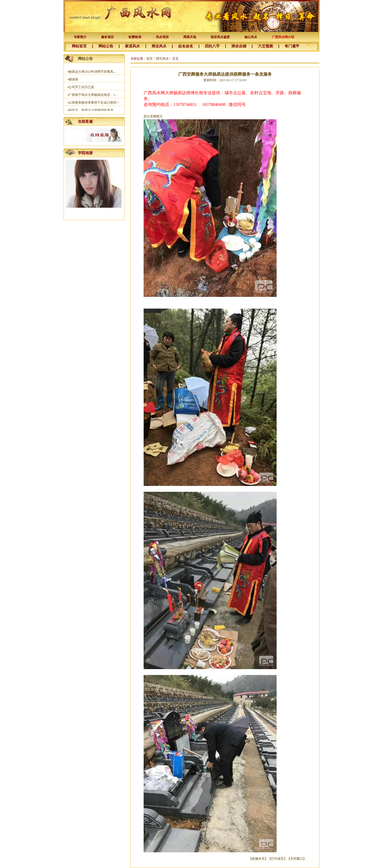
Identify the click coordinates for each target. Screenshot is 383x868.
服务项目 (107, 37)
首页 (149, 59)
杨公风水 (251, 37)
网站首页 (79, 46)
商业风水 (159, 46)
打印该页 (277, 859)
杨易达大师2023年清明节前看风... (92, 73)
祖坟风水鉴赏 (220, 37)
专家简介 (80, 37)
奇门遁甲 (292, 46)
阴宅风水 (163, 59)
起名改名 (186, 46)
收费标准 (135, 37)
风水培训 (162, 37)
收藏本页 (258, 859)
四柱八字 (212, 46)
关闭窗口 (297, 859)
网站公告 (106, 46)
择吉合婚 (239, 46)
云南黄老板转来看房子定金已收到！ (94, 104)
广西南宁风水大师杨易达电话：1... (93, 96)
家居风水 (132, 46)
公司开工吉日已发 (81, 88)
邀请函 (73, 81)
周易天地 (190, 37)
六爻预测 (265, 46)
